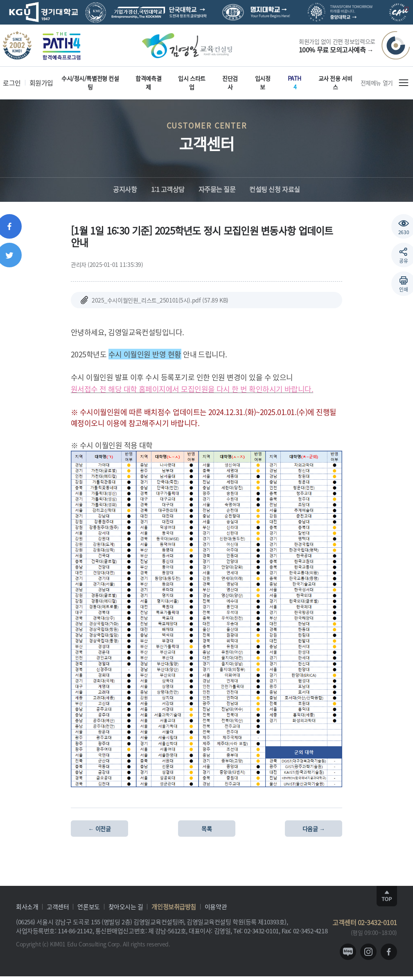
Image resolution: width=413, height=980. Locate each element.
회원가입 (41, 83)
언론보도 (88, 907)
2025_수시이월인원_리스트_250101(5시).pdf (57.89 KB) (154, 300)
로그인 (12, 83)
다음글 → (314, 829)
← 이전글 (100, 829)
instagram (368, 952)
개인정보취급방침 (174, 907)
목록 (206, 829)
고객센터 (58, 907)
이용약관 (216, 907)
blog (348, 952)
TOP (387, 896)
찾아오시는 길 (126, 907)
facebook (389, 952)
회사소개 (27, 907)
